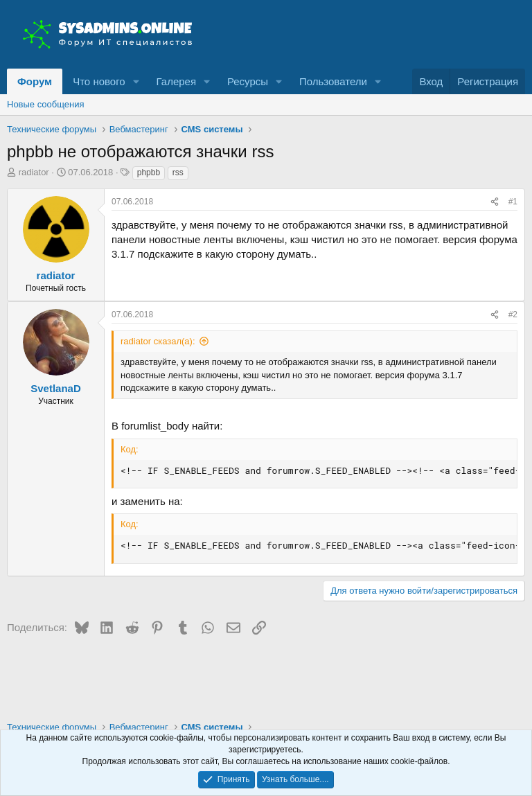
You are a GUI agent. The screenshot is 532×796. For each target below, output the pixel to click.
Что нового (99, 81)
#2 (513, 315)
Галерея (177, 81)
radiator (34, 172)
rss (178, 173)
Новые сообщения (46, 104)
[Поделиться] (495, 202)
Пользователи (333, 81)
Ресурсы (248, 81)
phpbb (149, 173)
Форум (35, 81)
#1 (513, 202)
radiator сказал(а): (158, 341)
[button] (136, 81)
